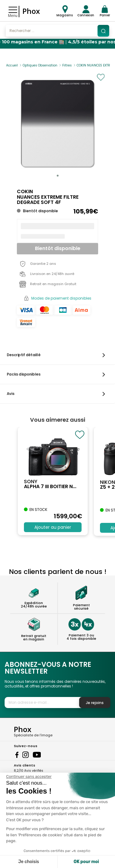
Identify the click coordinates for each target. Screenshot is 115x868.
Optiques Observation (40, 65)
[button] (58, 176)
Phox (31, 11)
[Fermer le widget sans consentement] (29, 777)
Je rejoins (95, 703)
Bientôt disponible (58, 248)
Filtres (67, 65)
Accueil (12, 65)
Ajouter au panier (53, 527)
